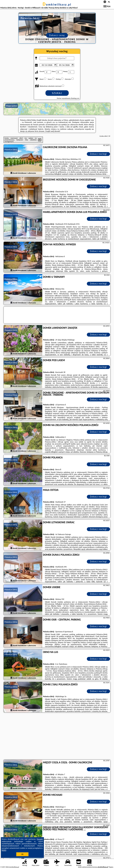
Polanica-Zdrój (11, 150)
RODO (4, 850)
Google (40, 839)
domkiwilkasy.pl (57, 4)
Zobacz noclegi (98, 154)
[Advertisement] (57, 736)
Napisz (111, 867)
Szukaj (57, 93)
